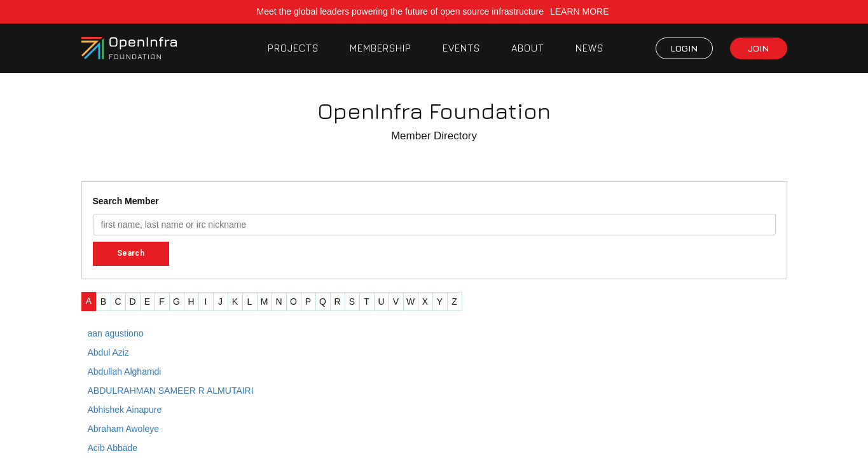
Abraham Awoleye (124, 429)
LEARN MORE (581, 11)
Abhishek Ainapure (125, 410)
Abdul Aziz (108, 352)
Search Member (126, 201)
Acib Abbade (113, 448)
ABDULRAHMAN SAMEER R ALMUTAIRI (171, 391)
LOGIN (684, 48)
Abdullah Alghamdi (125, 371)
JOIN (758, 48)
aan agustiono (116, 333)
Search (131, 253)
